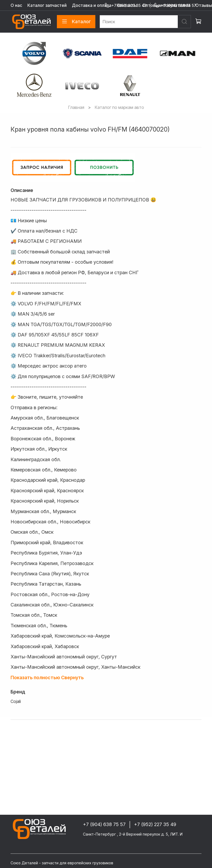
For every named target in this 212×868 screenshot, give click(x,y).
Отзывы (204, 5)
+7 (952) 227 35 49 (125, 5)
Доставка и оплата (92, 5)
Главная (76, 107)
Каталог (76, 22)
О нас (16, 5)
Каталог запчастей (47, 5)
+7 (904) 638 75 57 (175, 5)
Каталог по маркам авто (119, 107)
